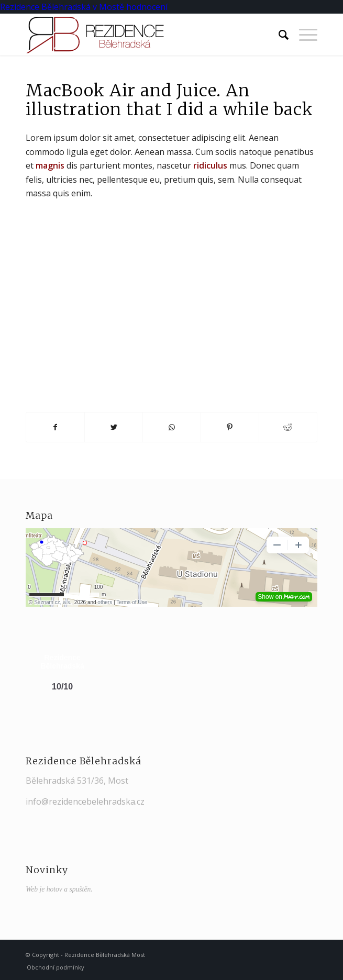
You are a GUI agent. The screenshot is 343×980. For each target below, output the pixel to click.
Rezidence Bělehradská (45, 7)
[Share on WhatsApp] (172, 427)
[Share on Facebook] (55, 427)
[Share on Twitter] (114, 427)
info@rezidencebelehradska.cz (85, 801)
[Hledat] (278, 35)
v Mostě (108, 7)
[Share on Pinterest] (230, 427)
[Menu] (303, 35)
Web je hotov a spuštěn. (59, 889)
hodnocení (147, 7)
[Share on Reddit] (288, 427)
